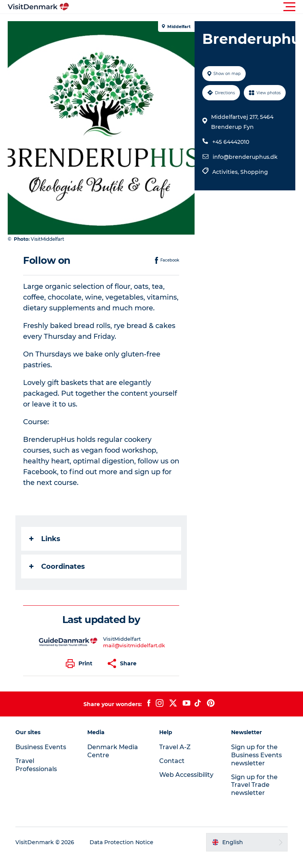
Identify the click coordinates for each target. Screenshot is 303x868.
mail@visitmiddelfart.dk (134, 645)
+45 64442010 (231, 142)
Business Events (41, 747)
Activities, (226, 172)
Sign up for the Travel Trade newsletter (254, 785)
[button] (186, 7)
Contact (172, 761)
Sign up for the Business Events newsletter (256, 755)
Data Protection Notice (122, 842)
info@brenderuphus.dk (245, 157)
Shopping (254, 172)
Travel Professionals (36, 765)
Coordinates (57, 566)
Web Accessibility (186, 775)
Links (45, 539)
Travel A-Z (175, 747)
